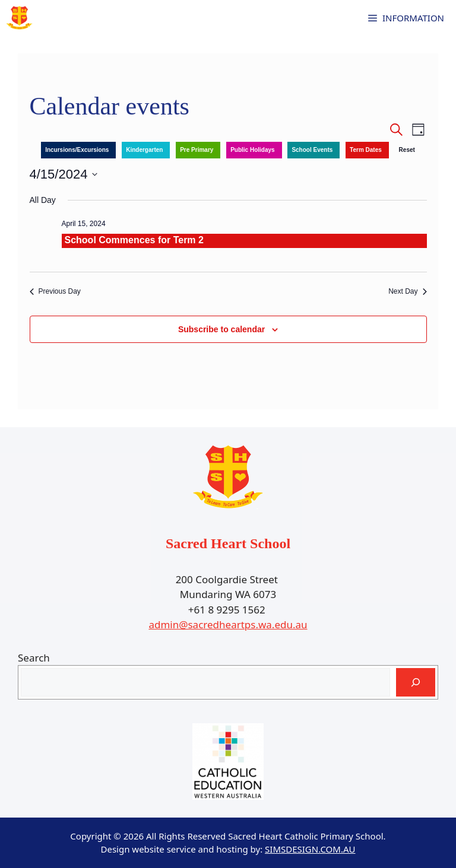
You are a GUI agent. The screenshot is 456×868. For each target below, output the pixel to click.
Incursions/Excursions (77, 150)
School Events (312, 150)
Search (34, 658)
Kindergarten (144, 150)
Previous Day (55, 291)
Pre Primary (197, 150)
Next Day (407, 291)
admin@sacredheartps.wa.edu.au (228, 624)
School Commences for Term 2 (134, 240)
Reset (407, 150)
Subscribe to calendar (221, 329)
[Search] (416, 682)
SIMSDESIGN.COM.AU (310, 849)
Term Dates (366, 150)
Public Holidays (252, 150)
